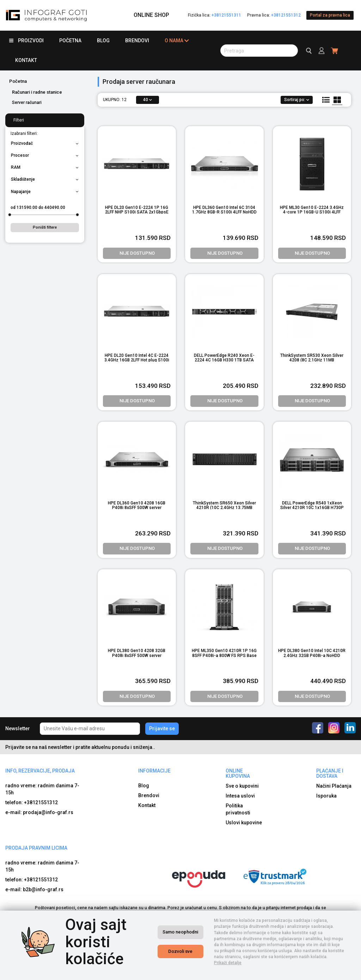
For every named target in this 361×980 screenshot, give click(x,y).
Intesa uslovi (240, 796)
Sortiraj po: (297, 100)
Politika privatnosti (238, 809)
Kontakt (26, 60)
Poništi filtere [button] (45, 227)
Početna (70, 41)
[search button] (259, 51)
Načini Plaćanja (334, 786)
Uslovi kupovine (244, 823)
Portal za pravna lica (330, 15)
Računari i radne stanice (37, 92)
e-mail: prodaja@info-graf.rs (39, 812)
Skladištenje (45, 179)
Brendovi (137, 41)
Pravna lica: (274, 15)
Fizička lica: (215, 15)
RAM (45, 167)
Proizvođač (45, 143)
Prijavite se (162, 728)
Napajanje (45, 192)
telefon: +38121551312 (32, 802)
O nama (177, 41)
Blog (103, 41)
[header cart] (335, 51)
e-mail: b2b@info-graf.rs (34, 889)
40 (148, 100)
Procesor (45, 155)
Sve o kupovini (242, 786)
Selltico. (270, 973)
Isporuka (326, 796)
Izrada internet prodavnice (232, 973)
